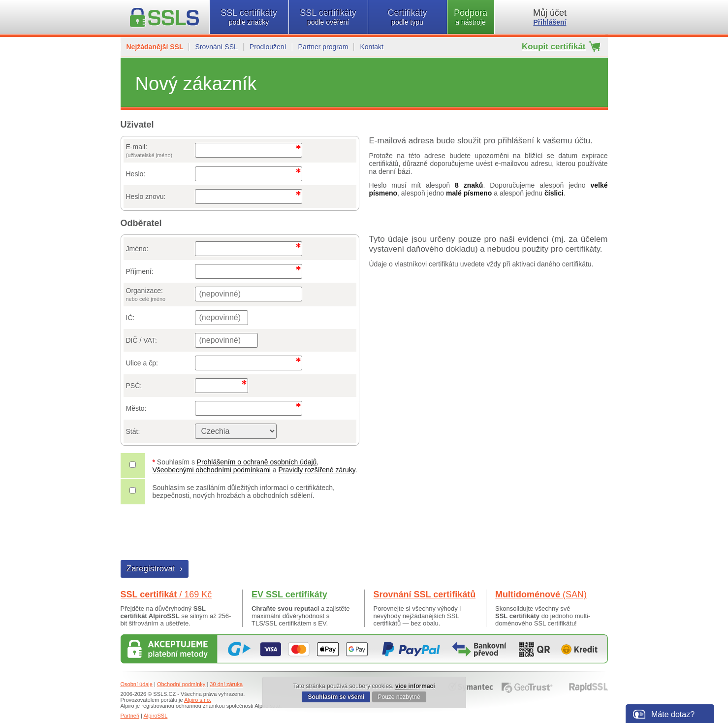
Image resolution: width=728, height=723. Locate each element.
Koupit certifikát (554, 47)
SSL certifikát (166, 594)
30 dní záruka (226, 684)
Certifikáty (408, 17)
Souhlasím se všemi (336, 697)
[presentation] (196, 533)
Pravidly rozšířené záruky (317, 470)
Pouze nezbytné (399, 697)
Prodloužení (268, 47)
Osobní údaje (137, 684)
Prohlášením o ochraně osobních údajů (257, 462)
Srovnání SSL (216, 47)
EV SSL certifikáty (289, 594)
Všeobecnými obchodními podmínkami (212, 470)
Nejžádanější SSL (155, 47)
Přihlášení (550, 22)
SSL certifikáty (249, 17)
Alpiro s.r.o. (198, 700)
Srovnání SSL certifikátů (425, 594)
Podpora (471, 17)
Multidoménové (541, 594)
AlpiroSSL (155, 716)
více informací (415, 686)
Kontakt (371, 47)
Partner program (323, 47)
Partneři (130, 716)
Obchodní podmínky (181, 684)
